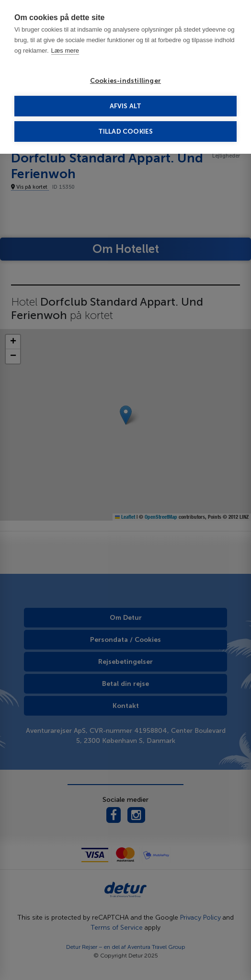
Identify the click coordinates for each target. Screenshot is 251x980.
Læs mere (65, 51)
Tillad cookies (126, 131)
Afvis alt (126, 106)
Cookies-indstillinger (125, 81)
